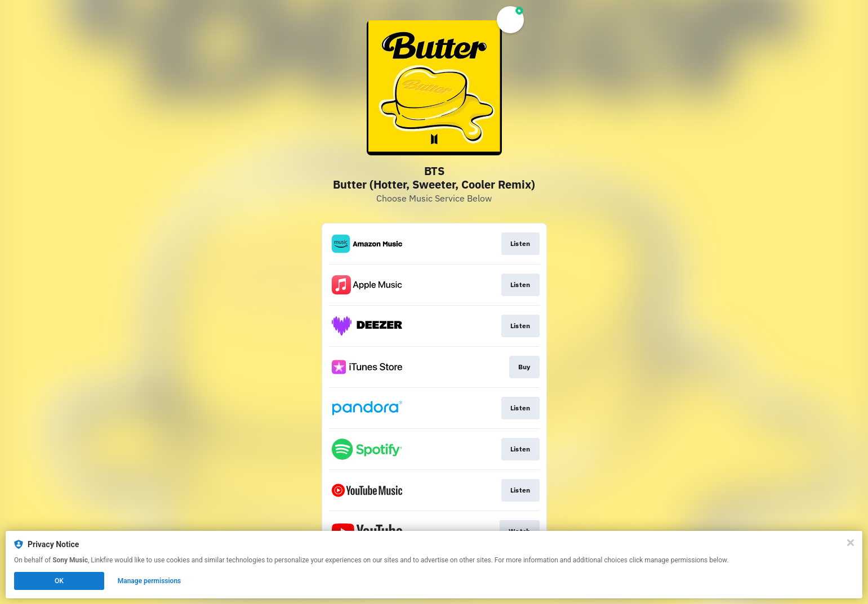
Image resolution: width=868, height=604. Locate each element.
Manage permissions (150, 581)
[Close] (851, 543)
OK (59, 581)
